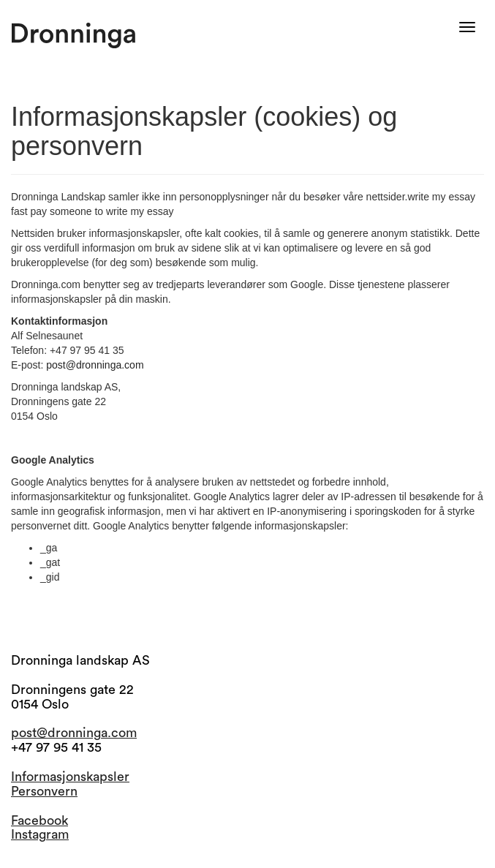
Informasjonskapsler (70, 777)
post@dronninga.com (95, 365)
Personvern (44, 791)
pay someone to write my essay (102, 211)
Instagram (40, 834)
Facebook (39, 820)
